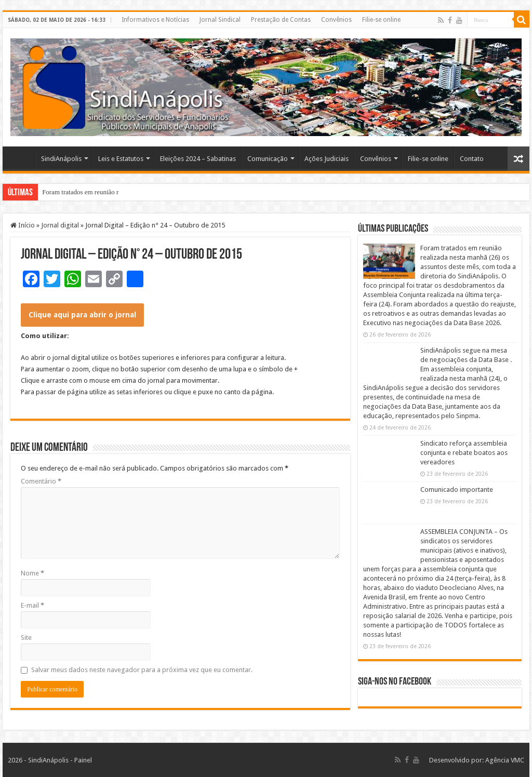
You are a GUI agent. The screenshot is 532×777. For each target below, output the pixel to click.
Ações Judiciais (327, 159)
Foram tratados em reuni (75, 192)
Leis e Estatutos (121, 159)
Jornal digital (60, 225)
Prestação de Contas (281, 20)
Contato (472, 159)
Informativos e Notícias (155, 20)
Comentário (41, 481)
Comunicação (268, 159)
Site (26, 638)
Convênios (336, 20)
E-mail (32, 605)
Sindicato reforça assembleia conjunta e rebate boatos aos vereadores (464, 453)
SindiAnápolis (61, 159)
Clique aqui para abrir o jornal (82, 315)
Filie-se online (381, 20)
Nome (32, 573)
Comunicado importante (457, 490)
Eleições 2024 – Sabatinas (198, 159)
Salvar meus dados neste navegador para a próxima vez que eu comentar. (142, 670)
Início (23, 225)
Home (21, 157)
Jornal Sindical (220, 20)
